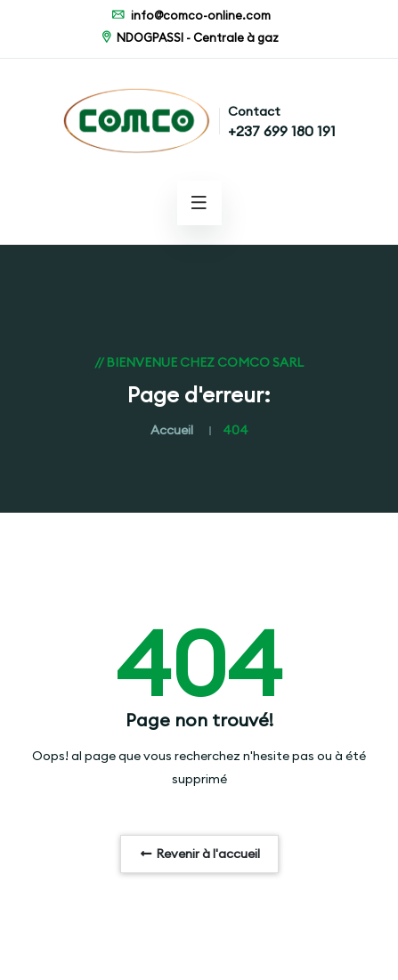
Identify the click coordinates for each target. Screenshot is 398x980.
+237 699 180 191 (282, 131)
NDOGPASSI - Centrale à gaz (189, 37)
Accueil (172, 430)
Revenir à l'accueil (199, 854)
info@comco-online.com (191, 15)
